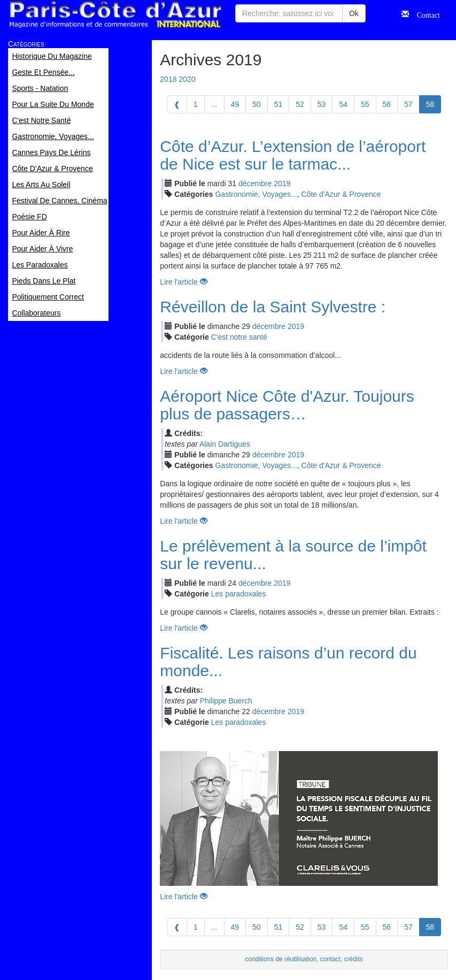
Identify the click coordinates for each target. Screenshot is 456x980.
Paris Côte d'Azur (115, 15)
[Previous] (177, 104)
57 (408, 104)
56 (387, 104)
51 (279, 104)
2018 (168, 79)
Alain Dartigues (225, 444)
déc (255, 183)
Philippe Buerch (226, 701)
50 (257, 104)
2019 (282, 183)
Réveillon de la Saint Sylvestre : (273, 307)
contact (330, 959)
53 (322, 104)
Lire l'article (183, 282)
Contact (424, 14)
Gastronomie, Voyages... (256, 194)
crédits (354, 959)
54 (343, 104)
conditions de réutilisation (281, 959)
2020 (187, 79)
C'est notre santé (239, 337)
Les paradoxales (239, 594)
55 (365, 104)
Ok (354, 13)
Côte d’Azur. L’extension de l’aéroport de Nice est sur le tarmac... (293, 155)
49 (235, 104)
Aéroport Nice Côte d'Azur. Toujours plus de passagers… (287, 405)
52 (300, 104)
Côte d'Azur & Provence (341, 194)
